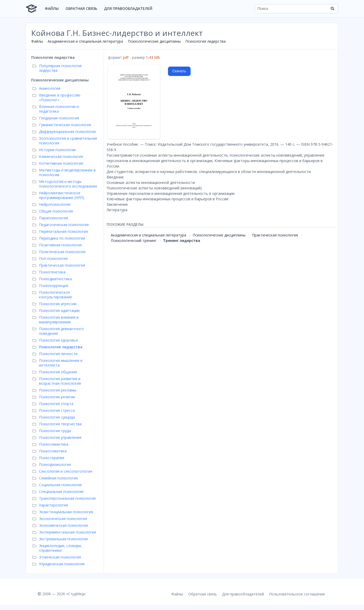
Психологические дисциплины (154, 41)
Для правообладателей (128, 8)
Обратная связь (81, 8)
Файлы (52, 8)
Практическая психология (275, 235)
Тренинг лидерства (182, 240)
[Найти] (332, 9)
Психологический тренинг (134, 240)
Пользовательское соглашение (297, 594)
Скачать (179, 71)
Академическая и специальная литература (85, 41)
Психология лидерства (206, 41)
